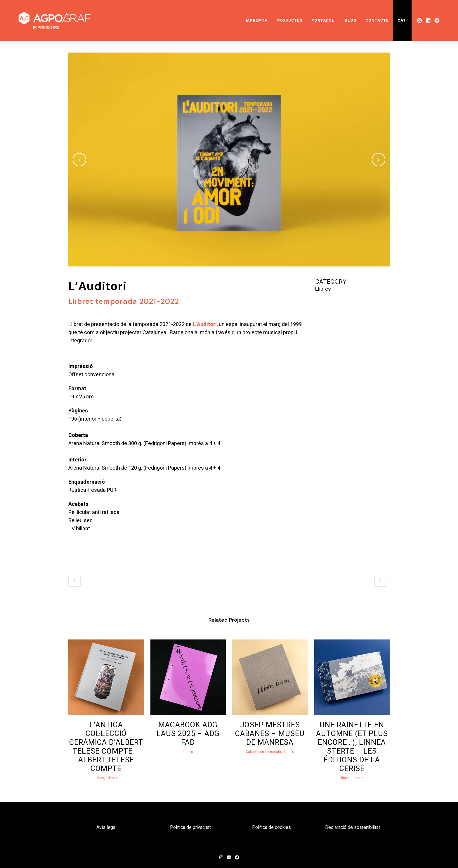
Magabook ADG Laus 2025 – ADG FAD (188, 734)
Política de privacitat (190, 827)
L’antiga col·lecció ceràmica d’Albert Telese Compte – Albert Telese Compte (106, 747)
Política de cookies (271, 827)
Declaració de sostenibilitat (353, 827)
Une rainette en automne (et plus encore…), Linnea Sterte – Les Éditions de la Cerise (352, 747)
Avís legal (106, 827)
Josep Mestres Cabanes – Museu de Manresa (270, 734)
